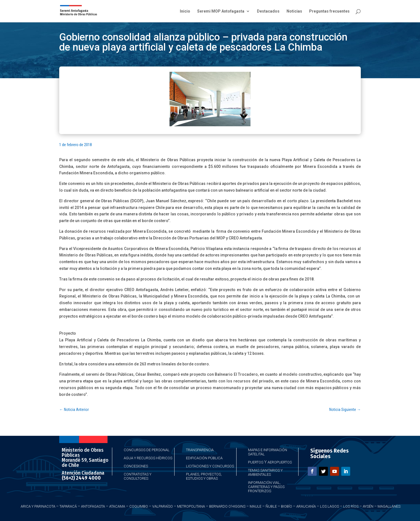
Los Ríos (351, 506)
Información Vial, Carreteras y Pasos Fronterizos (266, 487)
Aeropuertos (280, 462)
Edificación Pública (204, 458)
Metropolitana (191, 506)
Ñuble (271, 506)
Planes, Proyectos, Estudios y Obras (204, 476)
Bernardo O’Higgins (227, 506)
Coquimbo (139, 506)
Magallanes (389, 506)
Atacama (117, 506)
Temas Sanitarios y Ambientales (265, 472)
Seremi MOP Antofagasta (221, 11)
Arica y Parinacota (38, 506)
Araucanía (306, 506)
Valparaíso (163, 506)
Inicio (185, 11)
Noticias (294, 11)
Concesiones (136, 466)
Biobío (287, 506)
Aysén (368, 506)
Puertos (256, 462)
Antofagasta (93, 506)
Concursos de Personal (147, 450)
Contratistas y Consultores (138, 476)
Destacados (268, 11)
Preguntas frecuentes (329, 11)
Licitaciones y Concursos (210, 466)
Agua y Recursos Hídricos (148, 458)
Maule (256, 506)
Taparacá (68, 506)
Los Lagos (330, 506)
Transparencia (200, 450)
